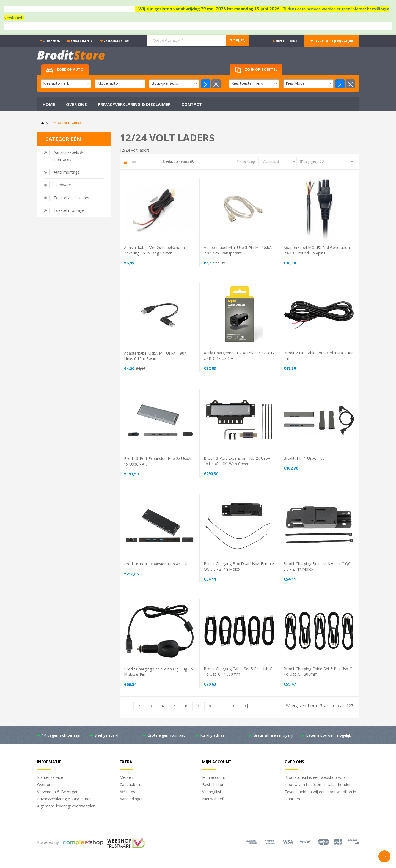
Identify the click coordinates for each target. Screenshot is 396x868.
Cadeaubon (130, 785)
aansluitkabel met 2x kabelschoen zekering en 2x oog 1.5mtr (154, 250)
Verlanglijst (212, 792)
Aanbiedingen (132, 799)
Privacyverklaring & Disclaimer (64, 799)
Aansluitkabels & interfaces (68, 156)
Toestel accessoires (71, 198)
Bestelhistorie (214, 785)
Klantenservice (50, 777)
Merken (126, 777)
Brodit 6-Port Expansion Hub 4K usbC (158, 564)
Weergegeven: (309, 162)
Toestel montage (69, 210)
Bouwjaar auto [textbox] (165, 83)
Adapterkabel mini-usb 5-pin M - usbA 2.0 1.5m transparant (238, 250)
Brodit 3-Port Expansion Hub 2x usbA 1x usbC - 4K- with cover (237, 461)
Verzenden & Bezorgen (58, 792)
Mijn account (214, 777)
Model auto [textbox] (108, 83)
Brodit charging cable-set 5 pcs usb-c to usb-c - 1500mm (238, 671)
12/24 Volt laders (67, 123)
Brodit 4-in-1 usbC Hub (304, 458)
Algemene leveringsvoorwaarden (66, 806)
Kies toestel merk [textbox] (247, 83)
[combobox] (66, 84)
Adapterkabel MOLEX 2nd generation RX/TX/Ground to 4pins (317, 250)
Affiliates (127, 792)
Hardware (62, 185)
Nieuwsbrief (213, 799)
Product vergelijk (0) (178, 161)
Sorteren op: (246, 162)
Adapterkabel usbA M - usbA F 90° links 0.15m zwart (155, 356)
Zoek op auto (65, 70)
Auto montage (67, 172)
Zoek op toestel (256, 70)
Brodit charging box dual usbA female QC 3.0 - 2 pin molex (239, 566)
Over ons (45, 785)
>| (246, 706)
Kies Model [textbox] (296, 83)
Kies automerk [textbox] (56, 83)
